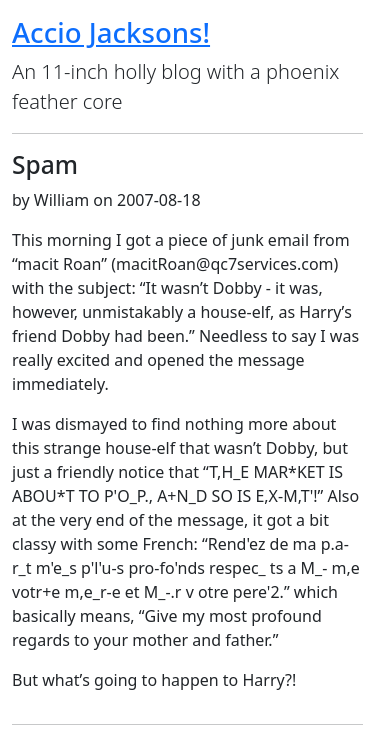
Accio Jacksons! (111, 32)
